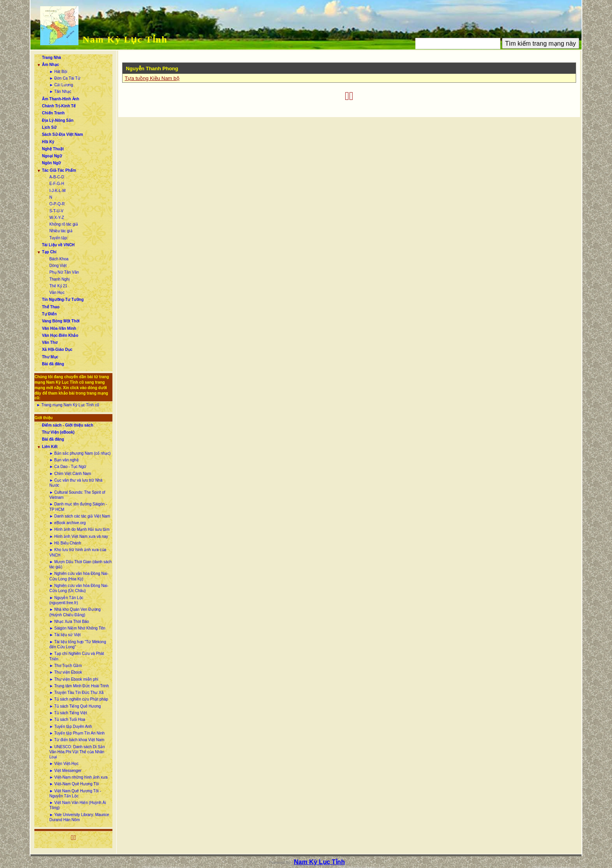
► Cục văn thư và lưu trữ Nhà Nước (76, 483)
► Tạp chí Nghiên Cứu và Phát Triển (76, 656)
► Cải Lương (61, 85)
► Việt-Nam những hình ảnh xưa (78, 777)
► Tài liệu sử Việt (65, 635)
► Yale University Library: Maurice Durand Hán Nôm (79, 817)
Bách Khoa (59, 259)
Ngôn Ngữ (51, 163)
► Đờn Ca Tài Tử (65, 78)
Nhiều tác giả (61, 231)
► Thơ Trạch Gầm (65, 666)
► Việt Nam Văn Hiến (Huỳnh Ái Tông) (77, 805)
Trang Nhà (51, 58)
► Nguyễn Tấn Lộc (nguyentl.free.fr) (66, 600)
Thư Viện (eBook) (58, 432)
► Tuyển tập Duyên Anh (70, 727)
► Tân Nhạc (60, 92)
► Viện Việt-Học (64, 764)
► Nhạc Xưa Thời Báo (69, 622)
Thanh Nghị (59, 279)
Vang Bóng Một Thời (60, 321)
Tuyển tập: (59, 238)
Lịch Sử (49, 127)
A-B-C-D (57, 177)
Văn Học (57, 293)
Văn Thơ (49, 342)
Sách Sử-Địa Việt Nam (62, 134)
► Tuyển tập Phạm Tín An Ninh (77, 733)
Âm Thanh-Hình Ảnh (60, 99)
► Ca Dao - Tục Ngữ (68, 467)
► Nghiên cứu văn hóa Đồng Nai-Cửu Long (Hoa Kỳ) (79, 576)
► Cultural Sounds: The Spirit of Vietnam (77, 495)
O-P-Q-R (57, 204)
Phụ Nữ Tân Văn (64, 272)
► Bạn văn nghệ (64, 460)
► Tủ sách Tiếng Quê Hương (75, 706)
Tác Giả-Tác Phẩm (59, 170)
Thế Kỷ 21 (58, 286)
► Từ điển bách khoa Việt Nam (77, 740)
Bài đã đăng (53, 364)
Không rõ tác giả (63, 224)
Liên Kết (50, 447)
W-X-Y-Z (57, 218)
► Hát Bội (58, 72)
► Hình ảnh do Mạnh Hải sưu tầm (79, 529)
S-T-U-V (56, 211)
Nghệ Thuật (53, 149)
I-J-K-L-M (57, 191)
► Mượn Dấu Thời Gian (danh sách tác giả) (80, 564)
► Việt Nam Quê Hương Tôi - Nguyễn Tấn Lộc (75, 793)
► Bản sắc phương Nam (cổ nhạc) (80, 453)
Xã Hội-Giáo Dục (57, 350)
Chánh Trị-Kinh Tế (59, 106)
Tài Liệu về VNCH (58, 245)
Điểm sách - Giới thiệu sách (67, 425)
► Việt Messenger (65, 771)
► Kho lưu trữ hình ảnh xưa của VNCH (78, 552)
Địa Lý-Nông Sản (58, 120)
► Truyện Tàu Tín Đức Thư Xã (76, 693)
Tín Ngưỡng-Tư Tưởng (63, 300)
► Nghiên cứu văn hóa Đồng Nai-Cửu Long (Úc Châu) (79, 588)
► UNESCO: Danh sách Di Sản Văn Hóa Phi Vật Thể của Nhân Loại (77, 752)
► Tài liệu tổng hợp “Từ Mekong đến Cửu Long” (77, 644)
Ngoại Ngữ (52, 156)
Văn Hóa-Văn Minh (59, 328)
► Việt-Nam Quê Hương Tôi (74, 784)
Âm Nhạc (50, 65)
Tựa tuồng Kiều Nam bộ (152, 78)
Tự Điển (49, 314)
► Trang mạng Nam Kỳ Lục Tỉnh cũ (68, 405)
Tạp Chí (49, 252)
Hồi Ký (48, 142)
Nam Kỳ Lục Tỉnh (125, 39)
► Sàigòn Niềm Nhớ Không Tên (77, 628)
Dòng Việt (58, 266)
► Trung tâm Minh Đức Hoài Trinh (79, 686)
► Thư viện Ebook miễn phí (74, 679)
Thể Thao (51, 307)
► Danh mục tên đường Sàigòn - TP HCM (78, 507)
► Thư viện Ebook (66, 672)
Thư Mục (50, 357)
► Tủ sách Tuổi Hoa (67, 719)
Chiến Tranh (53, 113)
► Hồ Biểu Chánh (65, 543)
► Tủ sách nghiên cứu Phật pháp (78, 699)
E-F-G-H (57, 184)
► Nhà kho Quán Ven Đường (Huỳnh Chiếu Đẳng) (75, 612)
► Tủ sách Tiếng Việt (68, 713)
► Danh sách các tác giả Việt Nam (80, 516)
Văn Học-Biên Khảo (60, 335)
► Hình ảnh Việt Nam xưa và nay (78, 536)
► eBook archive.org (67, 523)
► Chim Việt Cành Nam (70, 474)
